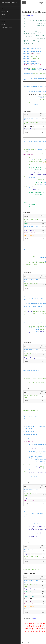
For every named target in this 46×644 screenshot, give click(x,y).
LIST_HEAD (32, 68)
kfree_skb (32, 204)
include (27, 48)
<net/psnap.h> (34, 58)
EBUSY (42, 331)
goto (36, 170)
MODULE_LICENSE (28, 569)
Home (3, 8)
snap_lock (43, 70)
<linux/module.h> (35, 48)
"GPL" (36, 569)
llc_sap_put (33, 382)
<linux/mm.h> (34, 60)
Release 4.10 (5, 14)
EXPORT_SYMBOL (28, 303)
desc (33, 88)
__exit (34, 379)
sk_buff (33, 432)
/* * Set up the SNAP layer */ (34, 298)
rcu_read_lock (34, 173)
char (28, 88)
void (45, 323)
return (31, 104)
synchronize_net (34, 533)
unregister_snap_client (35, 523)
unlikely (35, 168)
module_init (27, 371)
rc (33, 158)
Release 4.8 (4, 21)
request (42, 466)
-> (45, 96)
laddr (31, 264)
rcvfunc (42, 461)
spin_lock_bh (33, 448)
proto (42, 98)
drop (40, 170)
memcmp (40, 96)
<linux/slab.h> (35, 53)
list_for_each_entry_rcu (37, 95)
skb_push (37, 261)
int (29, 150)
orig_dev (30, 155)
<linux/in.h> (34, 62)
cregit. (32, 643)
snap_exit (40, 379)
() (39, 173)
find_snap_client (40, 175)
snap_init (39, 323)
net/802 (31, 15)
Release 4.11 (5, 11)
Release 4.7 (4, 24)
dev (27, 151)
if (35, 96)
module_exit (27, 410)
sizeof (42, 456)
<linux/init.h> (35, 63)
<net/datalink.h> (35, 55)
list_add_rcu (39, 468)
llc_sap (36, 73)
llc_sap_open (41, 326)
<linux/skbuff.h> (35, 52)
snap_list (39, 68)
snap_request (35, 256)
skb (36, 181)
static (26, 68)
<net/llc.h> (34, 57)
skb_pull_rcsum (40, 183)
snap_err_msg (40, 311)
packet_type (32, 438)
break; (42, 99)
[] (45, 311)
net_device (32, 435)
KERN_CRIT (32, 313)
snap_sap (42, 73)
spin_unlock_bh (34, 473)
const (30, 311)
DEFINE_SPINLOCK (34, 70)
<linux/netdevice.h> (36, 50)
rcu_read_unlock (34, 189)
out (25, 198)
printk (37, 329)
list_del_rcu (33, 528)
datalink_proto (38, 86)
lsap (35, 264)
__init (33, 323)
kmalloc (37, 456)
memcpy (31, 261)
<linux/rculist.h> (36, 65)
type (37, 163)
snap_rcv (34, 150)
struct (31, 73)
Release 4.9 (4, 18)
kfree (31, 536)
